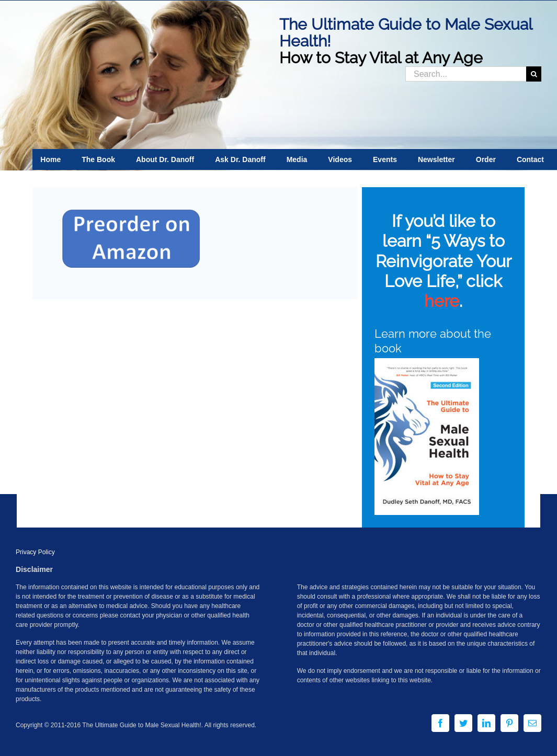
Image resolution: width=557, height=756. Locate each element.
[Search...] (466, 74)
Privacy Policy (35, 552)
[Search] (534, 74)
